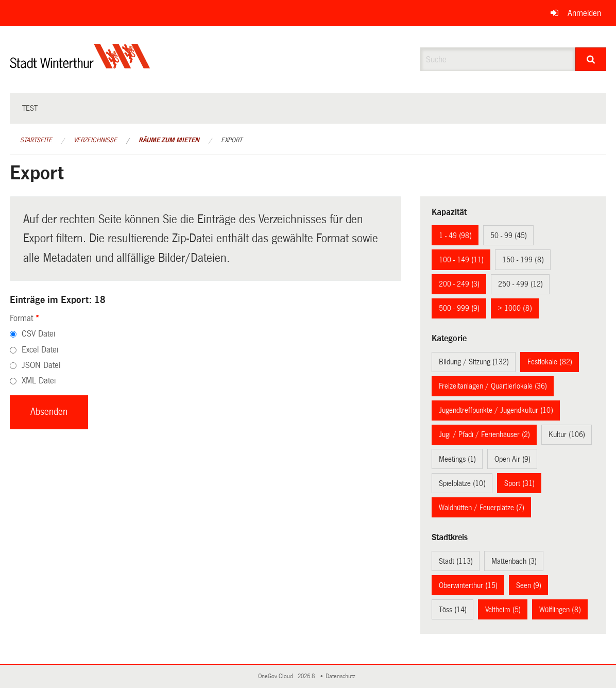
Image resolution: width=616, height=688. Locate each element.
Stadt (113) (456, 561)
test (30, 108)
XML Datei (39, 381)
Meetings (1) (457, 459)
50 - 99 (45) (509, 236)
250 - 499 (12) (520, 284)
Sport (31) (519, 483)
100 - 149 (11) (461, 260)
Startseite (36, 140)
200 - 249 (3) (459, 284)
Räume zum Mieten (169, 140)
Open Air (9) (512, 459)
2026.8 (307, 676)
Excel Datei (40, 350)
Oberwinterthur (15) (468, 585)
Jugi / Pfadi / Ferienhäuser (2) (484, 434)
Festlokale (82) (550, 362)
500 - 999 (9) (459, 308)
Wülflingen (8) (560, 610)
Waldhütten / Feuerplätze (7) (482, 508)
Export (232, 140)
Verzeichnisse (95, 140)
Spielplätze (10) (462, 483)
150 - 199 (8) (523, 260)
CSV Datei (38, 334)
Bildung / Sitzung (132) (474, 362)
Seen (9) (529, 585)
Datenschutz (342, 676)
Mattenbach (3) (514, 561)
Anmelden (584, 13)
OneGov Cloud (277, 676)
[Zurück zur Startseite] (80, 65)
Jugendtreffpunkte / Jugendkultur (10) (496, 410)
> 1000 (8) (515, 308)
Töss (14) (453, 610)
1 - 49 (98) (455, 236)
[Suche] (591, 59)
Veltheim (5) (503, 610)
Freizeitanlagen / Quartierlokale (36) (493, 386)
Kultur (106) (567, 434)
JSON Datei (41, 365)
